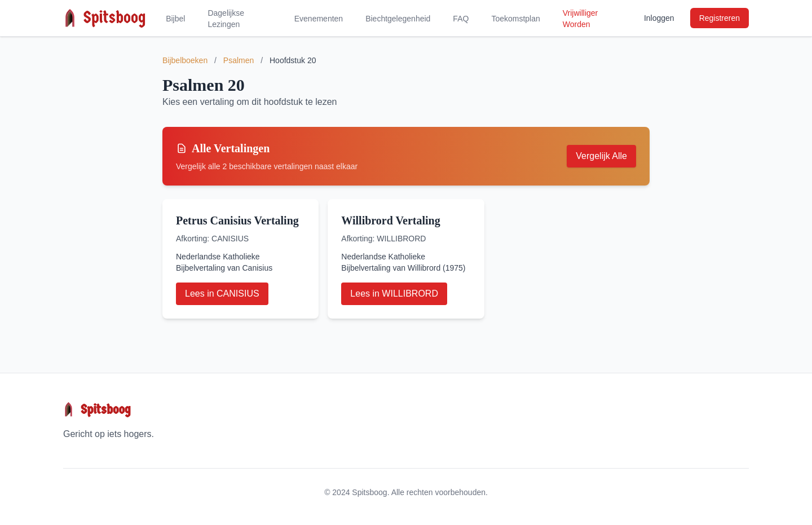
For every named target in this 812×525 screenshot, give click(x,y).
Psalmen (239, 60)
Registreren (720, 18)
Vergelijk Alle (601, 156)
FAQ (461, 19)
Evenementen (319, 19)
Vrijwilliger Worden (581, 19)
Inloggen (659, 18)
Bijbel (175, 19)
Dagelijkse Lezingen (226, 19)
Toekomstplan (515, 19)
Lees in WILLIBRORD (394, 294)
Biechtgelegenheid (398, 19)
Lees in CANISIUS (222, 294)
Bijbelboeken (185, 60)
